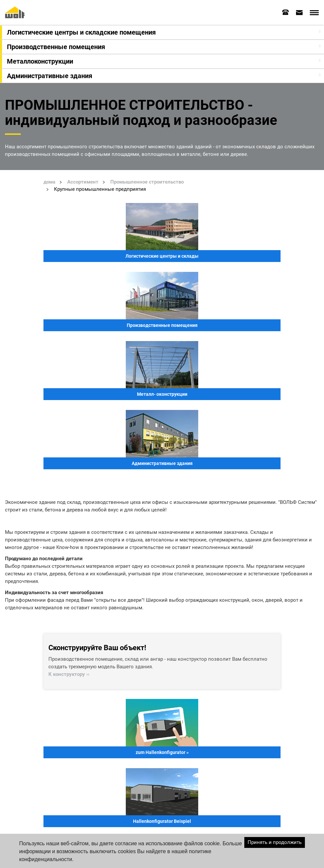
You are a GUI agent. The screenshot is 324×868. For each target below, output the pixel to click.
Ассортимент (83, 182)
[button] (163, 32)
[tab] (285, 12)
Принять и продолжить (275, 842)
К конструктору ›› (69, 674)
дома (49, 182)
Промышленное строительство (147, 182)
